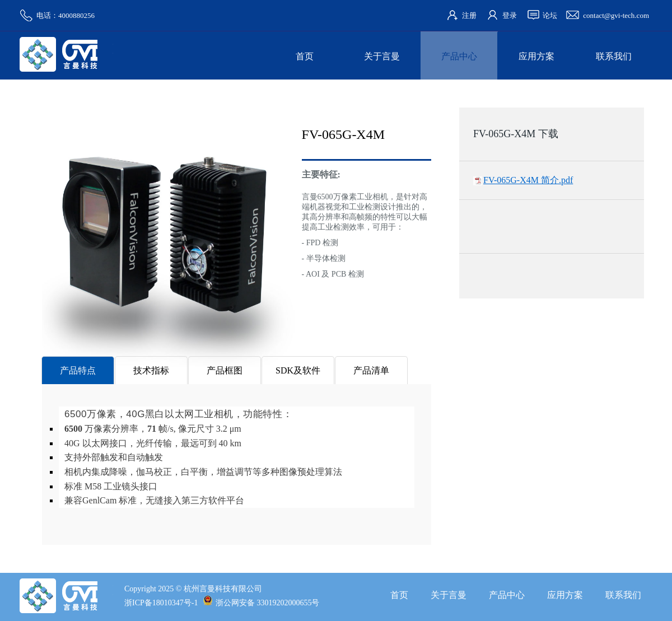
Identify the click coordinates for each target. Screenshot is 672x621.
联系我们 (614, 56)
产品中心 (459, 56)
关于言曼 (382, 56)
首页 (305, 56)
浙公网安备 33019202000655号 (261, 603)
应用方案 (536, 56)
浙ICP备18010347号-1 (161, 603)
